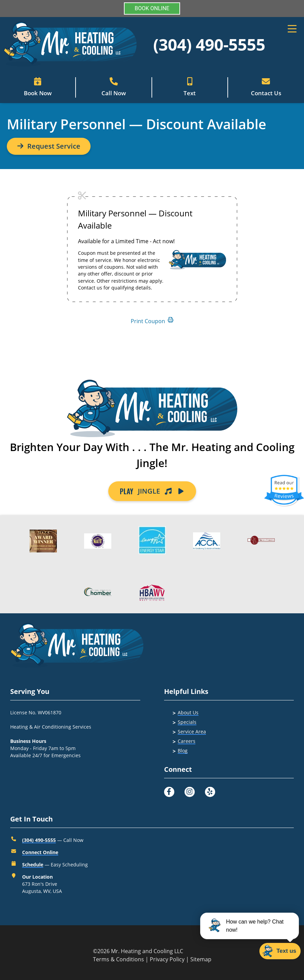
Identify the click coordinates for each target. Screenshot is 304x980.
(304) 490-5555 (209, 44)
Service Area (192, 732)
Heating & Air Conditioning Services (51, 727)
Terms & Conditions (118, 959)
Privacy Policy (167, 959)
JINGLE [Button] (152, 491)
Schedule (33, 865)
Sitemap (201, 959)
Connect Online (40, 852)
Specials (187, 722)
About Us (188, 712)
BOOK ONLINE (152, 8)
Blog (183, 751)
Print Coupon (152, 321)
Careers (187, 741)
